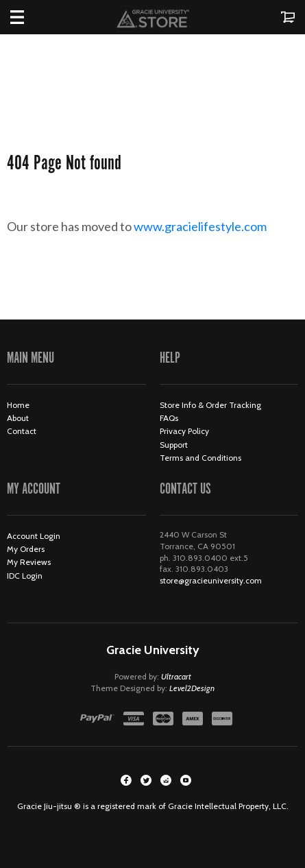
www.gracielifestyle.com (211, 226)
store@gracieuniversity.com (211, 580)
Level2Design (192, 688)
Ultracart (176, 676)
